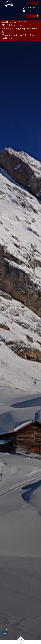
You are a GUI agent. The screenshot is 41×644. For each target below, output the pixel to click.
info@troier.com (33, 11)
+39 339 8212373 (33, 8)
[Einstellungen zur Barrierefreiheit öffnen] (5, 633)
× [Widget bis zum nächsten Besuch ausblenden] (7, 630)
